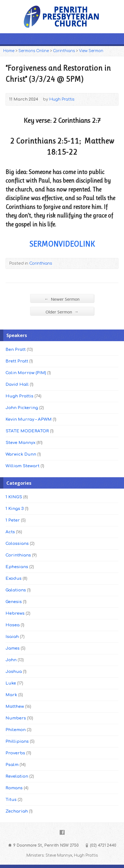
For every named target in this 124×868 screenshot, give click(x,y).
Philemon (16, 730)
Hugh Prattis (62, 99)
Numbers (16, 718)
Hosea (13, 625)
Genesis (14, 602)
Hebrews (15, 613)
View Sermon (91, 51)
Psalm (12, 765)
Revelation (17, 776)
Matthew (15, 707)
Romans (14, 788)
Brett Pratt (17, 361)
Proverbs (15, 753)
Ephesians (17, 567)
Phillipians (17, 741)
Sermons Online (34, 51)
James (13, 648)
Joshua (14, 672)
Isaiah (12, 637)
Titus (11, 800)
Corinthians (64, 51)
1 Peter (13, 520)
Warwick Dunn (21, 454)
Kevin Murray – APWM (29, 419)
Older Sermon (62, 312)
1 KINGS (14, 497)
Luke (11, 683)
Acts (10, 532)
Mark (11, 695)
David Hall (17, 385)
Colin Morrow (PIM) (26, 373)
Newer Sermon (62, 299)
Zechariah (17, 811)
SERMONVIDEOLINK (62, 244)
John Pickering (22, 408)
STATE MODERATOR (27, 431)
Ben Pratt (16, 350)
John (11, 660)
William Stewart (23, 466)
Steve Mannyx (20, 443)
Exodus (14, 579)
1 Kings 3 (15, 509)
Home (9, 51)
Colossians (17, 544)
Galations (16, 590)
